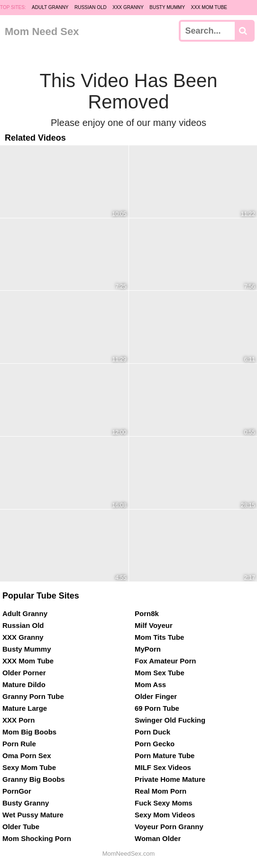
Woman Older (158, 838)
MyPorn (148, 649)
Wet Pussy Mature (33, 815)
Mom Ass (150, 685)
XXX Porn (18, 720)
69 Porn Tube (157, 708)
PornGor (17, 791)
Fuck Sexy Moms (164, 803)
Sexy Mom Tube (29, 767)
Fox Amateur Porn (165, 661)
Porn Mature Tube (165, 756)
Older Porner (24, 673)
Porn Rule (19, 744)
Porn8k (147, 613)
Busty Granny (26, 803)
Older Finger (156, 696)
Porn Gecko (155, 744)
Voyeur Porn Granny (169, 827)
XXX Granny (128, 7)
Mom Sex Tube (160, 673)
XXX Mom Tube (209, 7)
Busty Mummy (167, 7)
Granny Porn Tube (33, 696)
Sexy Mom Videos (165, 815)
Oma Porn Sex (27, 756)
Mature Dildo (24, 685)
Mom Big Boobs (29, 732)
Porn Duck (152, 732)
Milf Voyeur (154, 625)
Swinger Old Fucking (170, 720)
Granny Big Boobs (34, 779)
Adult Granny (50, 7)
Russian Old (91, 7)
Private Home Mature (170, 779)
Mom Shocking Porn (37, 838)
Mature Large (25, 708)
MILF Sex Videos (163, 767)
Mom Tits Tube (159, 637)
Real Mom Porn (161, 791)
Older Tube (21, 827)
